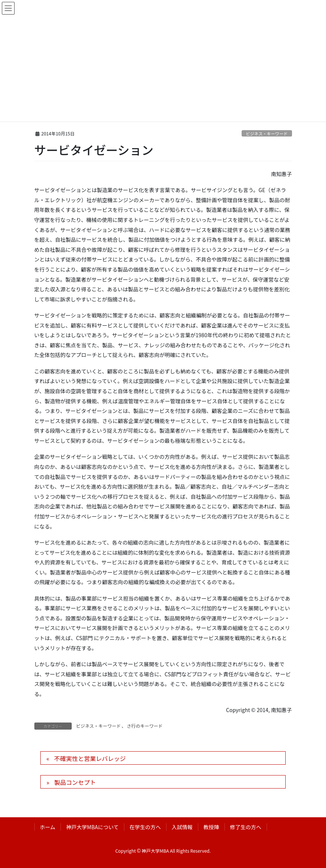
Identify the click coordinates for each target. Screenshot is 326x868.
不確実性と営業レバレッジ (90, 758)
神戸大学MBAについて (92, 827)
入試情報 (182, 827)
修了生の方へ (246, 827)
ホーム (48, 827)
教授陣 (211, 827)
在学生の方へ (145, 827)
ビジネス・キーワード (267, 134)
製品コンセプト (75, 782)
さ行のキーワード (145, 726)
